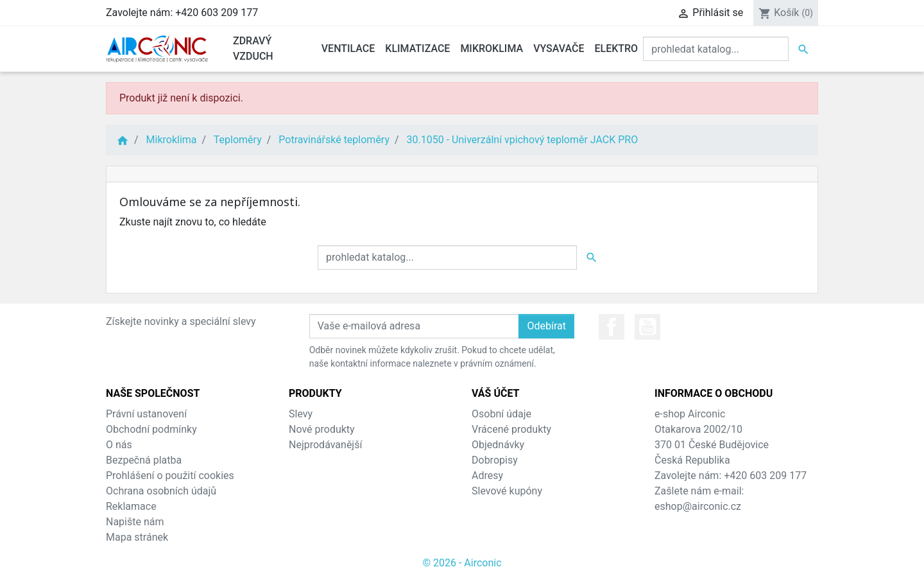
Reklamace (131, 506)
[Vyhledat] (716, 49)
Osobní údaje (501, 414)
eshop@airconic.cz (698, 506)
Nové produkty (322, 429)
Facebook (612, 327)
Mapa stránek (137, 537)
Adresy (487, 476)
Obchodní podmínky (151, 429)
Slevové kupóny (507, 491)
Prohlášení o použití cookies (170, 476)
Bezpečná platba (144, 460)
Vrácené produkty (511, 429)
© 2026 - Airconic (462, 563)
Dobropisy (495, 460)
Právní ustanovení (146, 414)
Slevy (301, 414)
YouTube (647, 327)
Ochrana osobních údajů (161, 491)
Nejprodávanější (325, 445)
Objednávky (498, 445)
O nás (119, 445)
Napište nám (135, 522)
